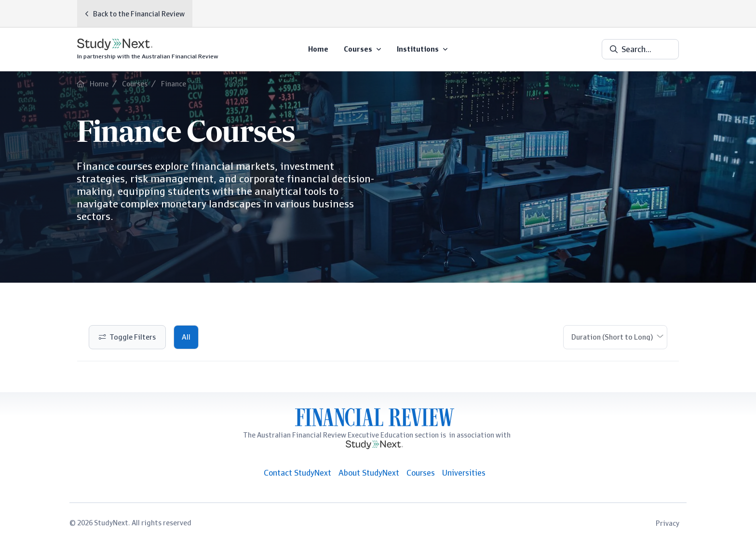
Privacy (668, 523)
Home (99, 84)
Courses (135, 84)
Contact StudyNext (297, 473)
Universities (464, 473)
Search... (636, 49)
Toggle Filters (133, 337)
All (186, 337)
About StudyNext (369, 473)
